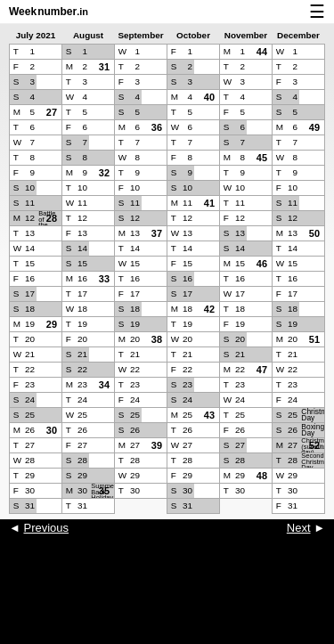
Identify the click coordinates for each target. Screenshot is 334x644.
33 (104, 279)
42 (209, 309)
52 (314, 445)
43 (209, 415)
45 (262, 158)
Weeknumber (49, 12)
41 (209, 203)
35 (104, 491)
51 (314, 339)
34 (104, 385)
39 (157, 445)
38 (157, 339)
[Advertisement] (167, 599)
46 (262, 264)
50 (314, 233)
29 (52, 324)
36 (157, 127)
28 (52, 218)
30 (52, 430)
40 (209, 97)
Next (299, 528)
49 (314, 127)
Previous (46, 528)
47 (262, 370)
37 (157, 233)
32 (104, 173)
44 (262, 52)
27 (52, 112)
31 (104, 67)
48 (262, 476)
